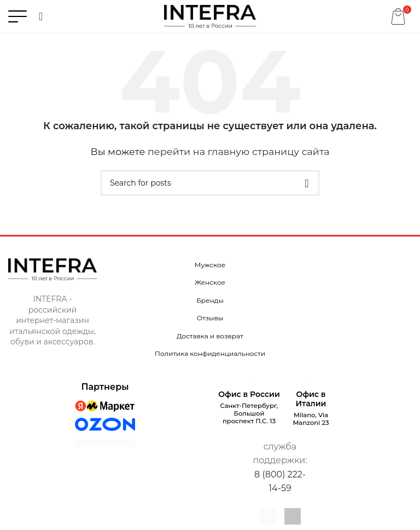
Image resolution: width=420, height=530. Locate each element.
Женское (210, 282)
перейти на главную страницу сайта (239, 151)
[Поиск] (41, 16)
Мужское (210, 265)
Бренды (210, 300)
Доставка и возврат (210, 336)
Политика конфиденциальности (210, 353)
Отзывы (210, 318)
